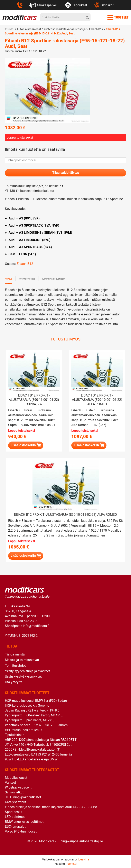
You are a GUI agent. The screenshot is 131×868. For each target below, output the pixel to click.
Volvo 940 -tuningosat (21, 831)
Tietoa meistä (15, 654)
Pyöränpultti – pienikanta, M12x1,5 (30, 720)
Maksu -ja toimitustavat (22, 660)
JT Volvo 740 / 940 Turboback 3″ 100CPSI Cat (38, 745)
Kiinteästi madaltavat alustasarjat (65, 29)
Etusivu (10, 29)
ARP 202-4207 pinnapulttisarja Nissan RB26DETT (41, 740)
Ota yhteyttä (14, 682)
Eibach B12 (96, 29)
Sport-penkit (14, 812)
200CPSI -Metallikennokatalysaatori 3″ (32, 750)
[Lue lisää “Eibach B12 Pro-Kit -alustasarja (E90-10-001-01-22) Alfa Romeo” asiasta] (89, 445)
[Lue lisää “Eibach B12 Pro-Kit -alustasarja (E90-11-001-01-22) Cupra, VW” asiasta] (26, 445)
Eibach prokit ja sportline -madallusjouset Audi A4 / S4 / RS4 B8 (51, 807)
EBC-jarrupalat (15, 827)
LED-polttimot (15, 817)
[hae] (87, 17)
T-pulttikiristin (15, 735)
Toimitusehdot (15, 666)
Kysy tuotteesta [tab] (27, 279)
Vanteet (10, 783)
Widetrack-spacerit (18, 787)
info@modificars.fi (36, 626)
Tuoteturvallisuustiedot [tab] (53, 279)
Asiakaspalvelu (44, 5)
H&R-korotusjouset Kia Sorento (27, 706)
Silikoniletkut (14, 792)
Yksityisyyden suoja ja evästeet (27, 671)
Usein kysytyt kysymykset (23, 677)
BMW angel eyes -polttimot (24, 822)
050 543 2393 (27, 621)
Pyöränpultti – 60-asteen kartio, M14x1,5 (34, 715)
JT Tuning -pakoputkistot (23, 797)
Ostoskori (104, 5)
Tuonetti (71, 864)
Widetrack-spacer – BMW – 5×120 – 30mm (36, 725)
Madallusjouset (16, 778)
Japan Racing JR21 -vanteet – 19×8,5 (32, 710)
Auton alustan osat (29, 29)
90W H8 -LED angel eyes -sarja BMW (31, 759)
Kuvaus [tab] (9, 279)
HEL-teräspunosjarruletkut (24, 730)
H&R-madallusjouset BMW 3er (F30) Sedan (36, 701)
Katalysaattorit (16, 802)
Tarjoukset (76, 5)
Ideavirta (83, 859)
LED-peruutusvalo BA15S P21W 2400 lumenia (38, 754)
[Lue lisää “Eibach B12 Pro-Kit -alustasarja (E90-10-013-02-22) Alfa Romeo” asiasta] (26, 556)
